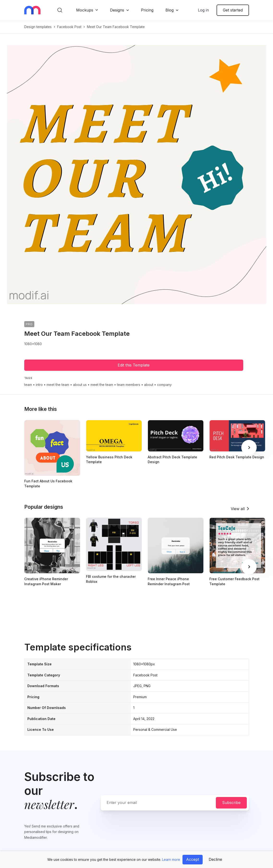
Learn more (171, 859)
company (164, 385)
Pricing (147, 10)
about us (80, 385)
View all (238, 509)
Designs (117, 10)
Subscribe (231, 803)
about (149, 385)
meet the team (58, 385)
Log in (203, 10)
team (28, 385)
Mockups (85, 10)
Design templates (38, 27)
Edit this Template (134, 365)
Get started (233, 10)
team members (129, 385)
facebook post (69, 27)
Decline (215, 859)
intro (39, 385)
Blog (170, 10)
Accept (193, 859)
